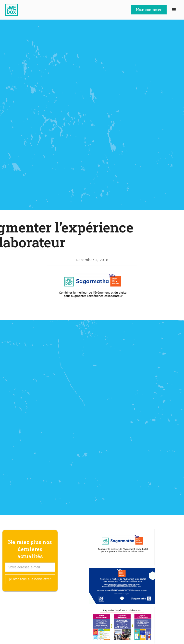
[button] (174, 10)
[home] (13, 10)
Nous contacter (149, 10)
